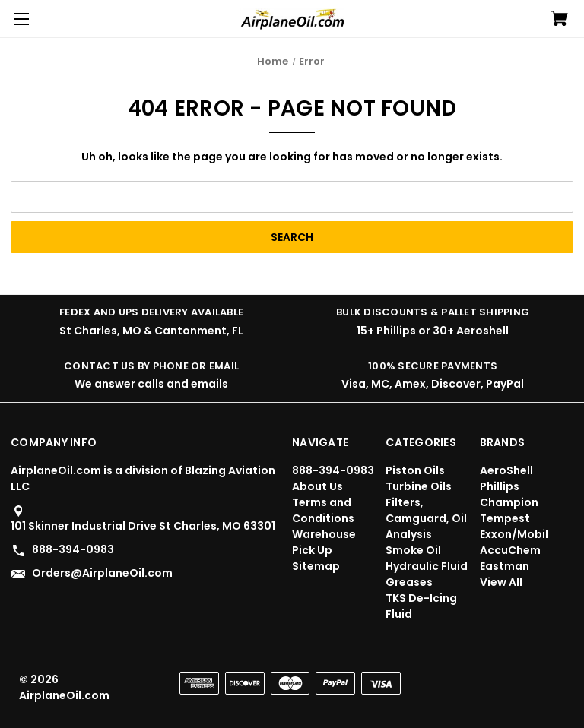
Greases (409, 582)
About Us (317, 486)
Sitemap (316, 566)
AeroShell (506, 470)
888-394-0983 (333, 470)
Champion (509, 502)
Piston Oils (415, 470)
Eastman (505, 566)
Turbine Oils (419, 486)
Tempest (505, 518)
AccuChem (510, 550)
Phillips (500, 486)
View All (501, 582)
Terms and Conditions (323, 510)
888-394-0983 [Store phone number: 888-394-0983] (73, 549)
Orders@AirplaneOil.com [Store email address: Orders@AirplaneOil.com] (102, 573)
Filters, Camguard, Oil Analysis (426, 518)
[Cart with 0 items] (559, 20)
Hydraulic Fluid (427, 566)
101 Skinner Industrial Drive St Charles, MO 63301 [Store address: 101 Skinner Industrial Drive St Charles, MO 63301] (143, 526)
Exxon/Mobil (514, 534)
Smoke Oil (413, 550)
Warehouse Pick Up (324, 542)
